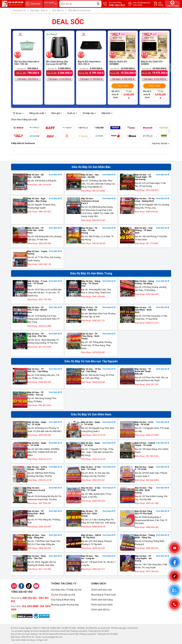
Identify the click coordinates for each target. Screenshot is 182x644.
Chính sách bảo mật (101, 590)
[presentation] (169, 68)
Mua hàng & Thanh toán (104, 595)
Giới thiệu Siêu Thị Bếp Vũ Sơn (66, 590)
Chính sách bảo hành (102, 605)
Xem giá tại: (51, 4)
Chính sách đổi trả (100, 610)
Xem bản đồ (55, 175)
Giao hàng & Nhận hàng (63, 600)
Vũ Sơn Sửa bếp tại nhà (63, 595)
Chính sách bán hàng (102, 600)
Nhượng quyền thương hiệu (65, 605)
